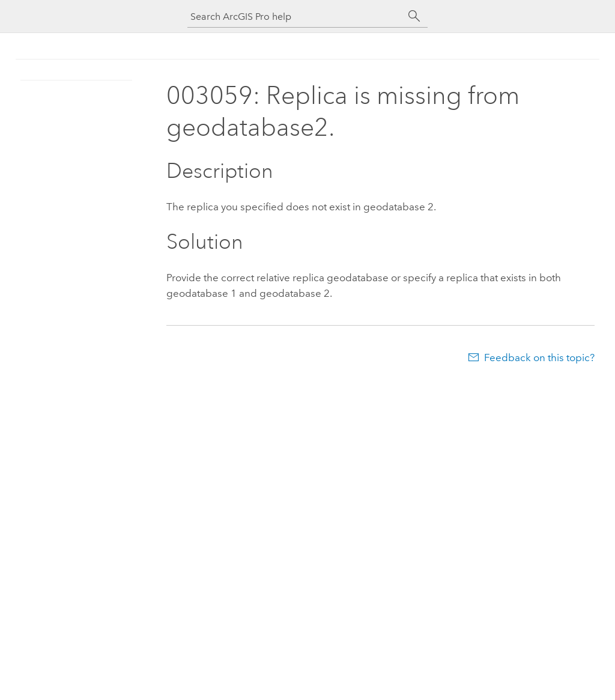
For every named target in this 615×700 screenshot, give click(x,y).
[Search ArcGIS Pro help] (295, 17)
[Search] (414, 16)
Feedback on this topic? (539, 358)
